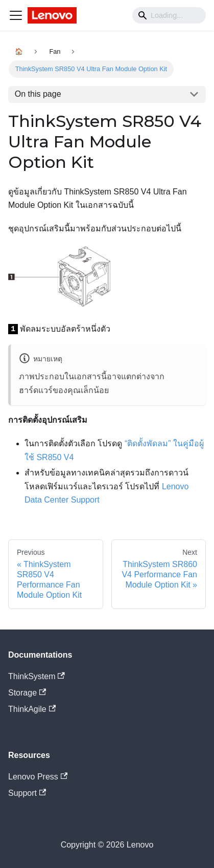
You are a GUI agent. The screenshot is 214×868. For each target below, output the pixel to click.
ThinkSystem (37, 676)
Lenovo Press (38, 777)
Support (27, 793)
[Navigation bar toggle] (16, 15)
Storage (27, 693)
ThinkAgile (32, 709)
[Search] (169, 15)
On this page (38, 94)
